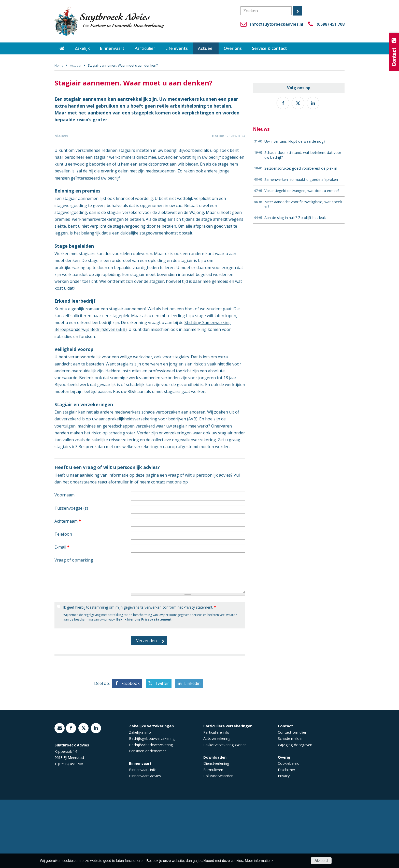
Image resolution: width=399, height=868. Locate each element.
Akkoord (321, 861)
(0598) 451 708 (331, 24)
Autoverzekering (217, 807)
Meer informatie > (259, 861)
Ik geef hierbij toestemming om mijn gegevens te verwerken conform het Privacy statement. (140, 676)
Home (59, 65)
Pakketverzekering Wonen (225, 813)
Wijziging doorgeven (295, 813)
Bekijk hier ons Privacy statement (144, 688)
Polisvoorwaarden (218, 844)
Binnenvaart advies (145, 844)
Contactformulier (292, 801)
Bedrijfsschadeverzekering (151, 813)
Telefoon (63, 602)
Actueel (76, 65)
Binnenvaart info (143, 838)
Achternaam (68, 590)
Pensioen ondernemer (147, 819)
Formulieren (213, 838)
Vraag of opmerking (74, 628)
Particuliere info (216, 801)
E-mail (62, 615)
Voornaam (65, 563)
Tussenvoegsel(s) (71, 577)
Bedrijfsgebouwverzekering (152, 807)
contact (158, 550)
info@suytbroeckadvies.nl (277, 24)
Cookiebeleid (289, 832)
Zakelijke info (140, 801)
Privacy (284, 844)
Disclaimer (287, 838)
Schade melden (291, 807)
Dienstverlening (216, 832)
